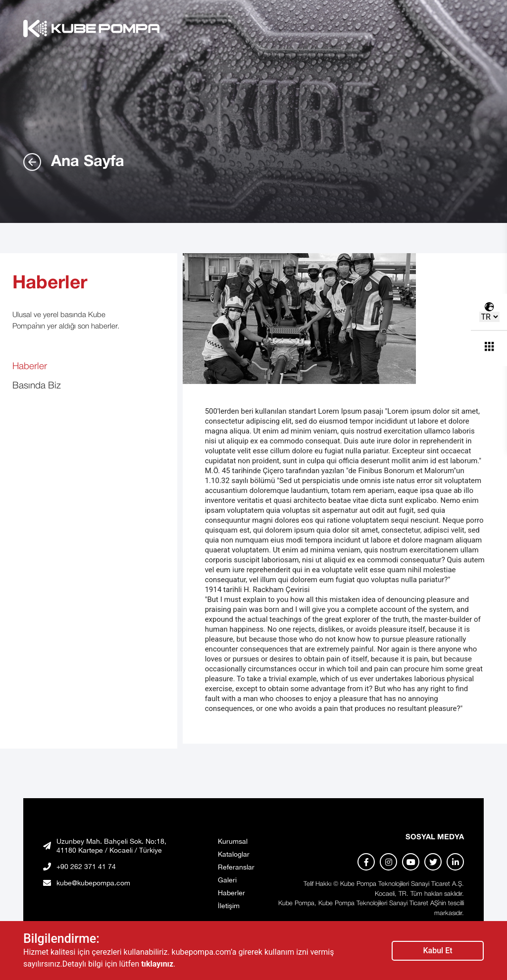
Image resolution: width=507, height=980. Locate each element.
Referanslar (236, 867)
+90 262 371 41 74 (86, 867)
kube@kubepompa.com (93, 883)
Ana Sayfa (74, 162)
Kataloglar (234, 854)
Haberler (30, 367)
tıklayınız (157, 964)
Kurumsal (233, 841)
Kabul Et (437, 951)
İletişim (229, 906)
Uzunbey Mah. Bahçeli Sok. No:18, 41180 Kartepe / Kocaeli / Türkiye (111, 846)
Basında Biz (37, 386)
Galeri (227, 880)
